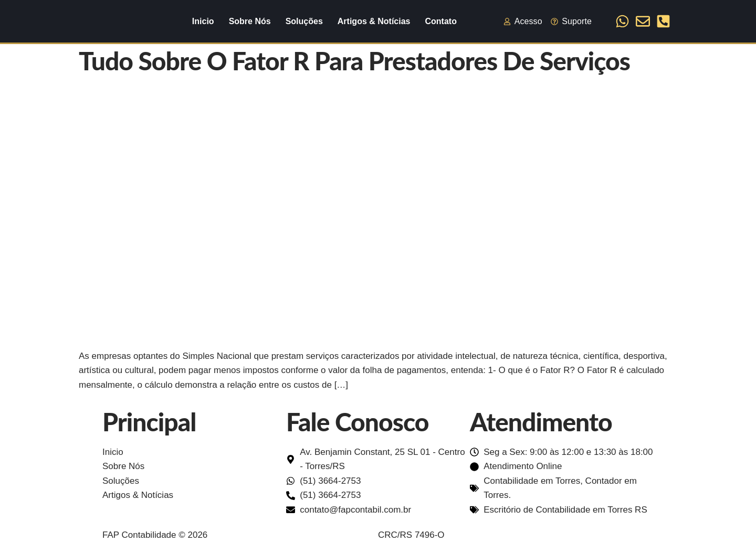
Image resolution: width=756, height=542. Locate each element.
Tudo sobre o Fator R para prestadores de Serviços (354, 61)
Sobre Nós (250, 21)
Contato (440, 21)
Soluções (304, 21)
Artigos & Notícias (374, 21)
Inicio (203, 21)
